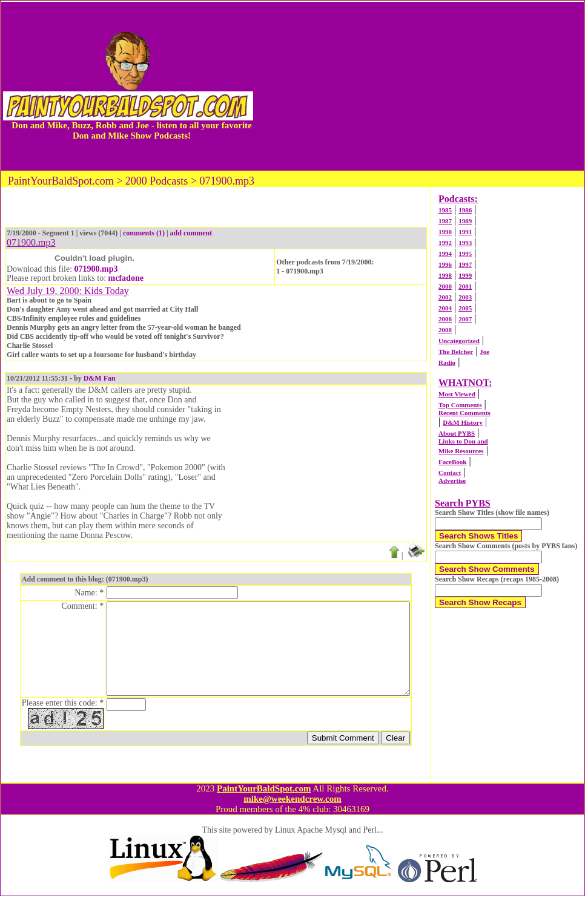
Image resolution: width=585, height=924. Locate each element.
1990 (445, 232)
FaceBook (452, 462)
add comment (191, 233)
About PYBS (457, 433)
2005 (465, 308)
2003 (465, 297)
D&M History (463, 422)
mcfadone (126, 278)
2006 (445, 319)
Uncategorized (459, 341)
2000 (445, 286)
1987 (445, 221)
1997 (465, 264)
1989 (465, 221)
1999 (465, 275)
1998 (445, 275)
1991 (465, 232)
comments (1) (144, 233)
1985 (445, 210)
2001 (465, 286)
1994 (445, 254)
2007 (465, 319)
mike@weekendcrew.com (292, 827)
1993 (465, 243)
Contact (450, 473)
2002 (445, 297)
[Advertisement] (419, 86)
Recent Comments (464, 413)
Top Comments (460, 405)
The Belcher (456, 352)
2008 (445, 330)
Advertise (452, 480)
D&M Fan (100, 378)
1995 (465, 254)
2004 (445, 308)
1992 (445, 243)
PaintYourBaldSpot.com (264, 816)
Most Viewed (457, 394)
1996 (445, 264)
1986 (465, 210)
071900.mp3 (96, 269)
